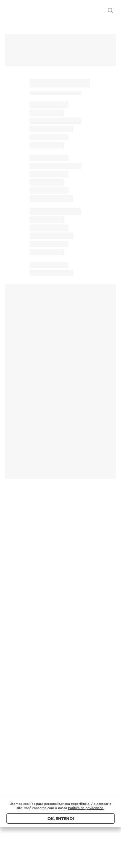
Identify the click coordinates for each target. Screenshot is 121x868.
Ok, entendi (61, 819)
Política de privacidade (86, 808)
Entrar (92, 10)
